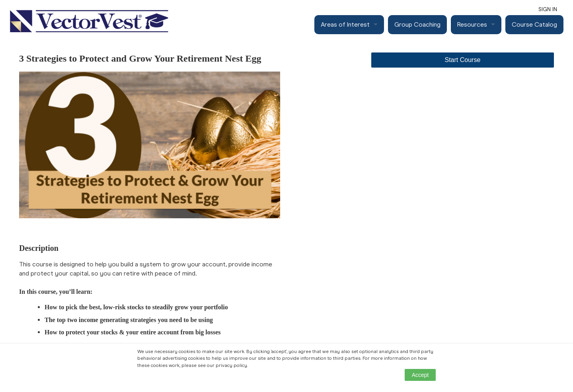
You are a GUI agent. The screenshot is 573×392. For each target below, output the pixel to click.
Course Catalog (534, 24)
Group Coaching (417, 24)
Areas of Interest (345, 24)
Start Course (463, 60)
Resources (472, 24)
